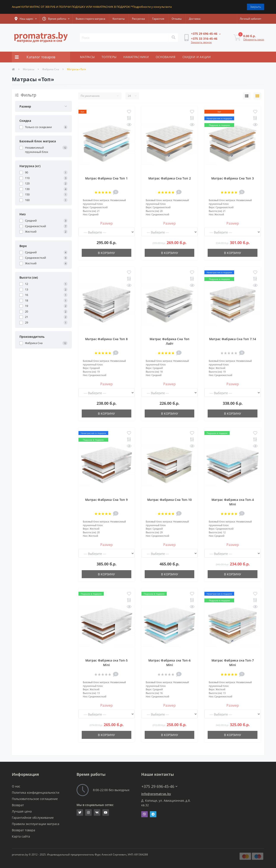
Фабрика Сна (51, 69)
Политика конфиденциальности (36, 793)
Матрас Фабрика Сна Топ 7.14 (233, 339)
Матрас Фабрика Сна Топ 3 (233, 178)
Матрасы (29, 69)
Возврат (18, 805)
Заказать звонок (201, 42)
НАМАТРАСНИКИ (136, 57)
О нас (16, 786)
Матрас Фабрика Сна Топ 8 (106, 339)
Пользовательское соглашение (35, 799)
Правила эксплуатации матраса (36, 824)
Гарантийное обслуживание (33, 818)
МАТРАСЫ (87, 57)
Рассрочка (138, 19)
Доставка (195, 19)
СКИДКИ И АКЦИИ (197, 57)
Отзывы (177, 19)
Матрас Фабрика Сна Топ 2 (170, 178)
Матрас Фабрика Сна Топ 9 (106, 500)
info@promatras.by (156, 794)
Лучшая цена (22, 811)
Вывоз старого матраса (90, 19)
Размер (107, 223)
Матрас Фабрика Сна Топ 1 (106, 178)
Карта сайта (21, 836)
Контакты (119, 19)
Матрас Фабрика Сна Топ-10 (170, 500)
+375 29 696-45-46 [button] (159, 786)
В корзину (106, 253)
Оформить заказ (254, 39)
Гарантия (158, 19)
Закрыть (256, 7)
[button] (26, 19)
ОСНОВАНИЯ (166, 57)
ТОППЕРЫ (109, 57)
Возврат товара (24, 830)
